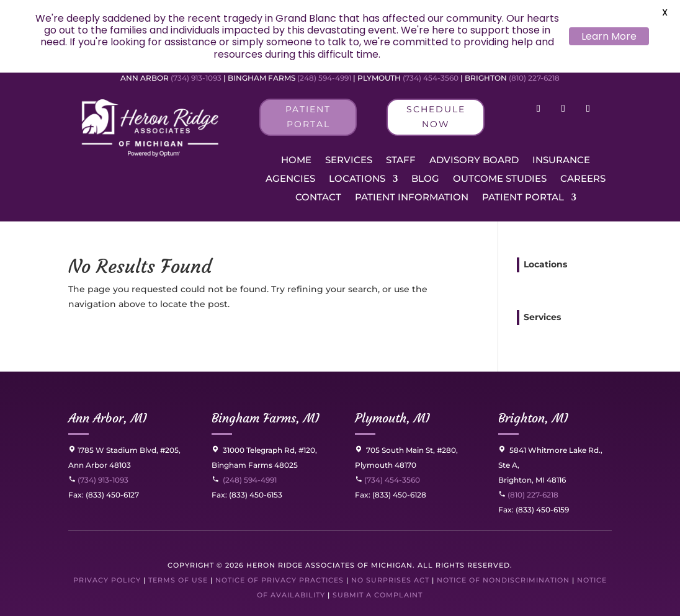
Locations (357, 179)
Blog (425, 179)
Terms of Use (178, 580)
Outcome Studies (500, 179)
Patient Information (412, 198)
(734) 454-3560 (431, 78)
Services (349, 161)
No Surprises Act (390, 580)
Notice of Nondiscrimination (503, 580)
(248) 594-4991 (325, 78)
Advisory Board (474, 161)
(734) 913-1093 (196, 78)
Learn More (609, 36)
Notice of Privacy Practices (280, 580)
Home (296, 161)
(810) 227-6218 (534, 78)
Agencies (290, 179)
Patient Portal (308, 117)
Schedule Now (436, 117)
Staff (401, 161)
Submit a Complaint (378, 595)
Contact (318, 198)
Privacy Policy (107, 580)
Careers (583, 179)
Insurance (561, 161)
